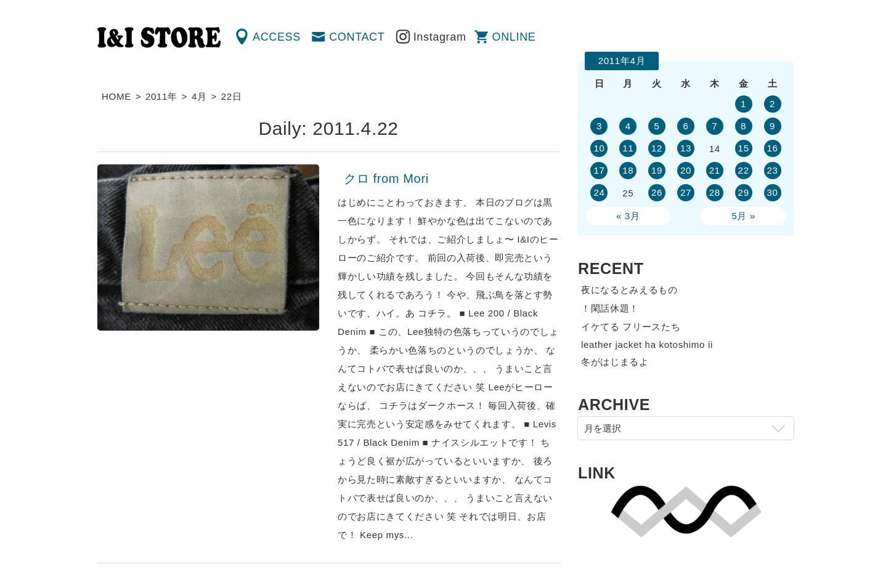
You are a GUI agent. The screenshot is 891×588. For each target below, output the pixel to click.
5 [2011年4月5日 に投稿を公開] (657, 126)
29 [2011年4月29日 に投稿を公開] (744, 192)
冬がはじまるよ (615, 362)
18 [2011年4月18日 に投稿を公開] (628, 170)
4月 (199, 96)
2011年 (161, 96)
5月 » (743, 216)
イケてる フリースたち (631, 327)
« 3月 (628, 216)
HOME (116, 96)
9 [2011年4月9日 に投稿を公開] (772, 126)
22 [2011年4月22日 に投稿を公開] (744, 170)
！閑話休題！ (610, 308)
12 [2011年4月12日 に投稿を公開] (657, 148)
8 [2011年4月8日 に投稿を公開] (743, 126)
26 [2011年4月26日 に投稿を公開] (657, 192)
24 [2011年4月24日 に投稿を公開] (599, 192)
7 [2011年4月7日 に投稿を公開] (714, 126)
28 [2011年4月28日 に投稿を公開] (715, 192)
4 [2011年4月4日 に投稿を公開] (628, 126)
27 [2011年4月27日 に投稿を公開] (686, 192)
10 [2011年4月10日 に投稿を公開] (599, 148)
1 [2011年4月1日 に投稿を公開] (743, 104)
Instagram (440, 37)
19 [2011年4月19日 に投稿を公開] (657, 170)
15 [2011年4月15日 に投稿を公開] (744, 148)
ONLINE (514, 37)
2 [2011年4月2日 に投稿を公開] (772, 104)
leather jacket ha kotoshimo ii (647, 344)
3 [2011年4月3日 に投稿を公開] (599, 126)
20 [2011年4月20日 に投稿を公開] (686, 170)
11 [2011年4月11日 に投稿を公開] (628, 148)
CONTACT (357, 37)
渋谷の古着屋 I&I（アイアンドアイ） (159, 38)
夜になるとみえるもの (629, 290)
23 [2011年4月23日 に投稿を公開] (772, 170)
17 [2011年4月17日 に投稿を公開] (599, 170)
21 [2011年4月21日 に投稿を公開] (715, 170)
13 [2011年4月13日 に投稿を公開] (686, 148)
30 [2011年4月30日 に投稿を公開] (772, 192)
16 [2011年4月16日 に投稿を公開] (772, 148)
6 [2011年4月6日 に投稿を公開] (686, 126)
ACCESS (277, 37)
